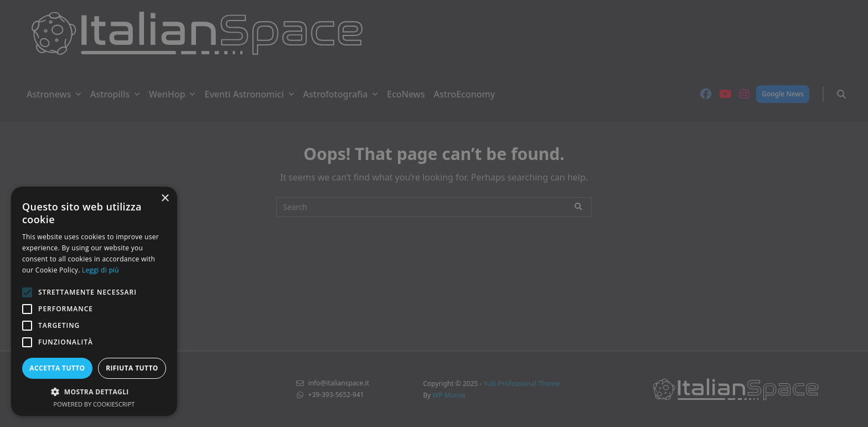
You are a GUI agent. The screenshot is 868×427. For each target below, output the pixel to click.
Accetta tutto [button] (57, 368)
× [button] (165, 199)
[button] (94, 392)
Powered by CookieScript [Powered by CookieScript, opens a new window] (94, 404)
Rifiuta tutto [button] (132, 368)
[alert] (434, 213)
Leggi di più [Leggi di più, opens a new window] (100, 270)
